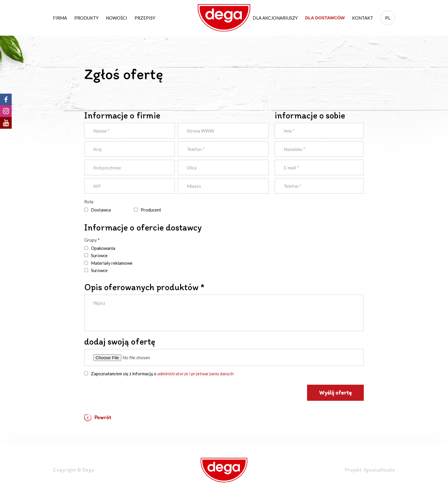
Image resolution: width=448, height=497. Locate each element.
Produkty (86, 18)
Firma (60, 18)
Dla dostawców (325, 18)
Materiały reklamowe (112, 263)
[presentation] (129, 393)
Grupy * (92, 240)
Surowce (99, 255)
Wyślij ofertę (335, 393)
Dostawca (101, 210)
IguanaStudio (379, 470)
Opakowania (103, 248)
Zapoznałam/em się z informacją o (162, 374)
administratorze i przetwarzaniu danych (195, 374)
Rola (89, 201)
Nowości (117, 18)
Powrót (98, 418)
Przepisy (145, 18)
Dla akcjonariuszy (275, 18)
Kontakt (363, 18)
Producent (151, 210)
